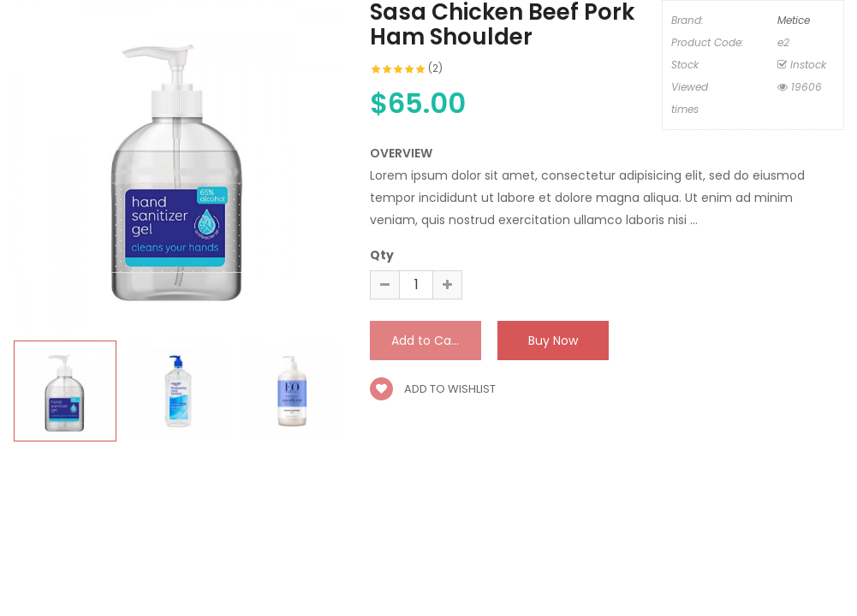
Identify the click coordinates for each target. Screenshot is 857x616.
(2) (435, 68)
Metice (794, 20)
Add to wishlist (433, 389)
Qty (382, 255)
